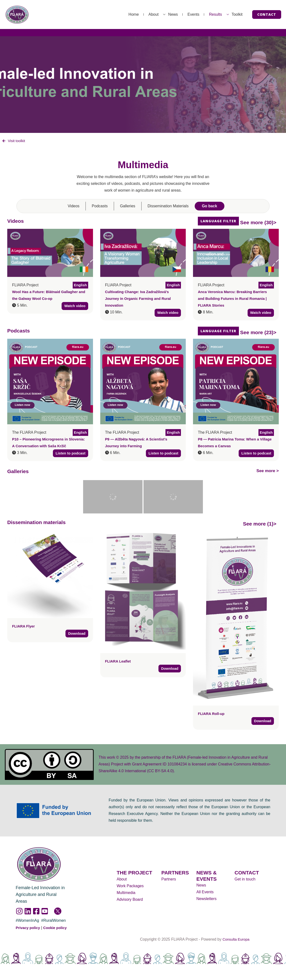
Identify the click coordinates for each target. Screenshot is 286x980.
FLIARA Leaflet (119, 662)
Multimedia (126, 893)
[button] (267, 14)
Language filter (218, 221)
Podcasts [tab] (100, 206)
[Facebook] (36, 912)
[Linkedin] (28, 912)
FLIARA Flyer (24, 627)
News (156, 14)
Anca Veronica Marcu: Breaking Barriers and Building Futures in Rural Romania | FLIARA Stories (235, 299)
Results (208, 14)
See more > (265, 471)
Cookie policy (57, 929)
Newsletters (207, 899)
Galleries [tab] (128, 206)
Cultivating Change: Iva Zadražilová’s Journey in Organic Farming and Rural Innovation (140, 299)
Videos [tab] (74, 206)
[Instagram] (19, 912)
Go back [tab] (210, 206)
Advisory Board (130, 900)
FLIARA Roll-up (212, 714)
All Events (205, 893)
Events (181, 14)
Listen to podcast (69, 454)
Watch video (74, 306)
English (80, 285)
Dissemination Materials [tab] (168, 206)
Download (76, 634)
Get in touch (245, 880)
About (132, 14)
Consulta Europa (236, 940)
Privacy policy (29, 929)
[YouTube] (45, 912)
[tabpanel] (143, 478)
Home (107, 14)
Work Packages (130, 887)
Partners (169, 880)
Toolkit (235, 14)
